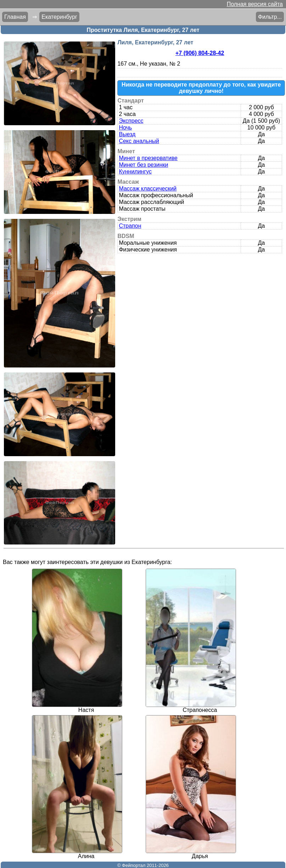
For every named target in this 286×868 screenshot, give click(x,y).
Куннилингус (135, 172)
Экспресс (131, 121)
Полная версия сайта (255, 4)
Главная (15, 17)
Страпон (130, 226)
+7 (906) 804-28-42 (200, 53)
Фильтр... (270, 17)
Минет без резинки (143, 165)
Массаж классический (148, 189)
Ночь (125, 128)
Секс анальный (139, 141)
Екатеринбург (59, 17)
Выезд (127, 134)
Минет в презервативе (148, 158)
